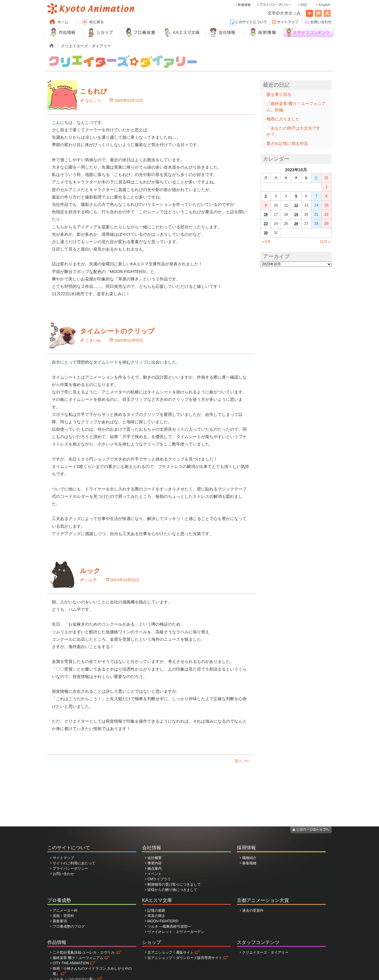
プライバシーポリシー (70, 868)
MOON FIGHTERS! (163, 921)
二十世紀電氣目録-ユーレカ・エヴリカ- (84, 952)
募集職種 (249, 863)
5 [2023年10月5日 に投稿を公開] (296, 196)
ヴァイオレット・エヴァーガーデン (176, 932)
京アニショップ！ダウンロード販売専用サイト (185, 958)
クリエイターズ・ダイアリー (265, 952)
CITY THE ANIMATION (71, 963)
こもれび (94, 91)
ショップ (152, 942)
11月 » (325, 242)
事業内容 (155, 863)
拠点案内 (155, 868)
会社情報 (152, 848)
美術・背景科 (63, 916)
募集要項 (60, 921)
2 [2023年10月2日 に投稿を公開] (266, 196)
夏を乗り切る (279, 94)
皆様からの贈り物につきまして (172, 890)
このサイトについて (69, 848)
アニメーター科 (65, 910)
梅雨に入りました (283, 119)
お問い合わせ (63, 874)
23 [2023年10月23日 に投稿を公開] (266, 224)
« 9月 (266, 242)
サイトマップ (63, 858)
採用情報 (246, 848)
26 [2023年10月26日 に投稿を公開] (296, 224)
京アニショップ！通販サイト (171, 952)
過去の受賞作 (253, 910)
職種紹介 (249, 858)
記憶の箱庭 (156, 910)
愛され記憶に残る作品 (287, 143)
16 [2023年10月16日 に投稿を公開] (266, 214)
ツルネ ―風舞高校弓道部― (169, 926)
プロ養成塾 (59, 900)
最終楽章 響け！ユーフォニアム (78, 958)
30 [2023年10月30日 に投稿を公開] (266, 233)
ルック (90, 571)
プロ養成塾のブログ (69, 926)
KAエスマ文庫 (157, 900)
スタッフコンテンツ (258, 942)
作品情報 (57, 942)
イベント (155, 874)
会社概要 (155, 858)
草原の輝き (156, 916)
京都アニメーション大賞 (263, 900)
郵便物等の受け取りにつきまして (174, 884)
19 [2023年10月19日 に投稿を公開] (296, 214)
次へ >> (242, 761)
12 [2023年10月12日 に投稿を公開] (296, 205)
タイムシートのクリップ (117, 331)
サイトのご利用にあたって (74, 863)
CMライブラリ (159, 879)
